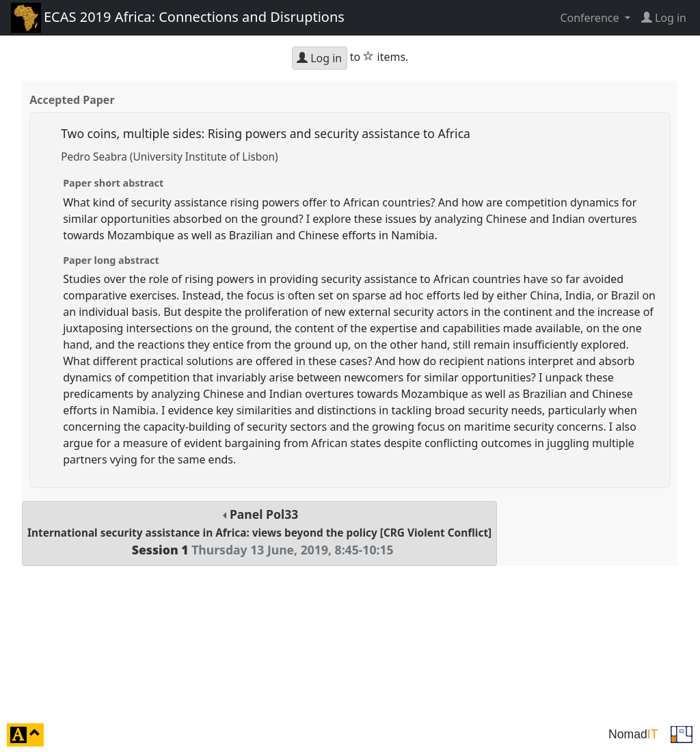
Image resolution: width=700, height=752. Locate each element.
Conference (591, 18)
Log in (319, 58)
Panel (259, 532)
